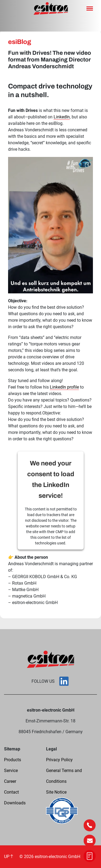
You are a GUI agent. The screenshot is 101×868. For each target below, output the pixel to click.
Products (13, 760)
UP (8, 857)
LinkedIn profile (64, 387)
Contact (11, 792)
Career (10, 781)
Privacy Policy (59, 760)
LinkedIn (62, 117)
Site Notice (56, 792)
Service (11, 771)
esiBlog (20, 42)
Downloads (15, 803)
